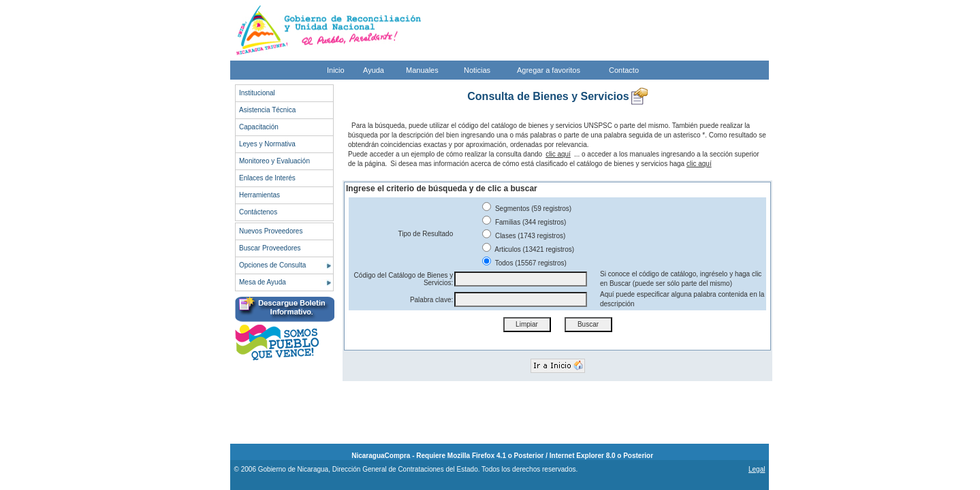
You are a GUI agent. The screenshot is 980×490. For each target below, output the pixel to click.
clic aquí (558, 154)
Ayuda (374, 70)
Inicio (336, 70)
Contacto (624, 70)
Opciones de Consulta (272, 265)
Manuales (422, 70)
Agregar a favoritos (549, 70)
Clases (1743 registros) (524, 236)
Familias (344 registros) (524, 222)
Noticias (477, 70)
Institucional (257, 93)
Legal (757, 469)
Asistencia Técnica (267, 110)
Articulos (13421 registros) (528, 249)
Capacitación (259, 127)
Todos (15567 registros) (524, 263)
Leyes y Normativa (267, 144)
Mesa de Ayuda (263, 282)
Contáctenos (258, 212)
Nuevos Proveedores (271, 231)
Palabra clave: (431, 300)
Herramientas (259, 195)
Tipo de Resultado (425, 234)
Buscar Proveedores (270, 248)
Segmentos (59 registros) (527, 209)
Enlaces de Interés (267, 178)
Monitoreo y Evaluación (274, 161)
